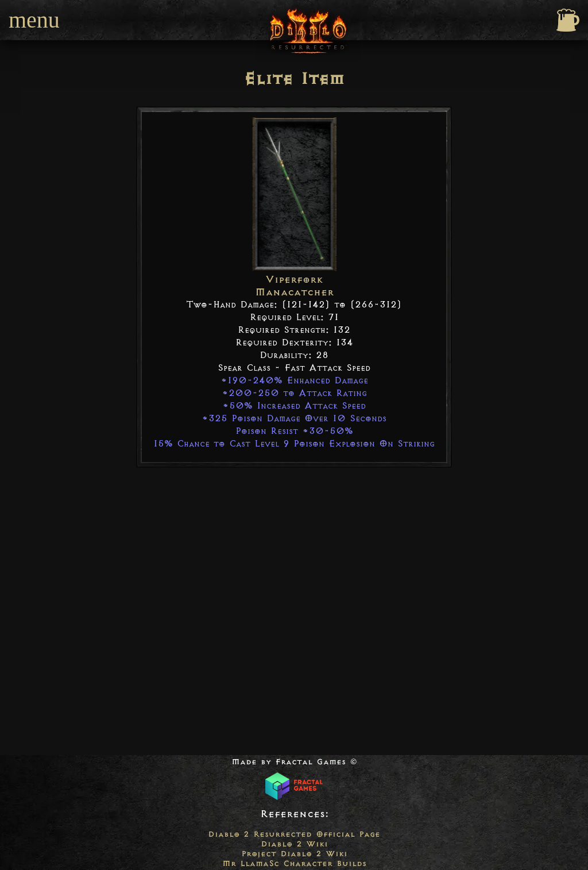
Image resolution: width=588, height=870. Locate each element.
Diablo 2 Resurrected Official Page (294, 834)
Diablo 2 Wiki (294, 844)
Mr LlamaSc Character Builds (294, 863)
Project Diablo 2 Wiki (294, 854)
